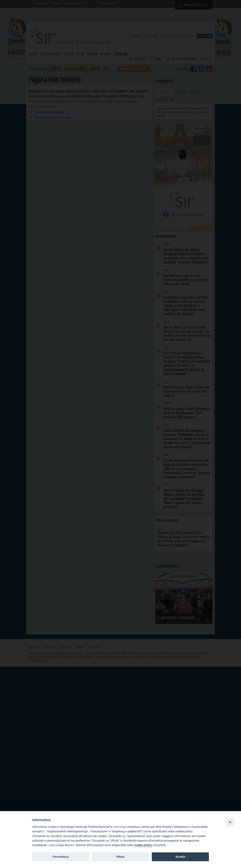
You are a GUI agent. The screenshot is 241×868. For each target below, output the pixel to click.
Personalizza (61, 857)
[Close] (230, 822)
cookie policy (143, 845)
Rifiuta (120, 857)
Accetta (180, 857)
